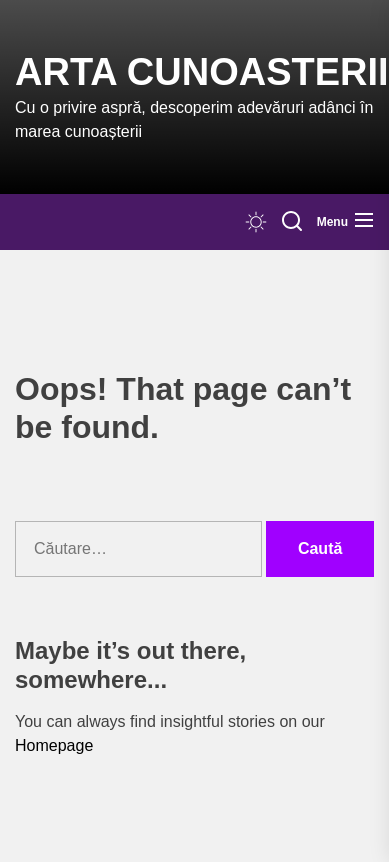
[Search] (292, 222)
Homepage (54, 745)
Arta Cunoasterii (202, 72)
